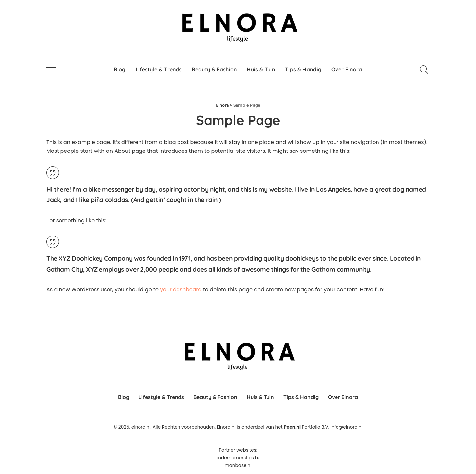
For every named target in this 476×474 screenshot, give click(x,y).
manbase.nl (238, 465)
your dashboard (181, 290)
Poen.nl (292, 427)
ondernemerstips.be (238, 458)
